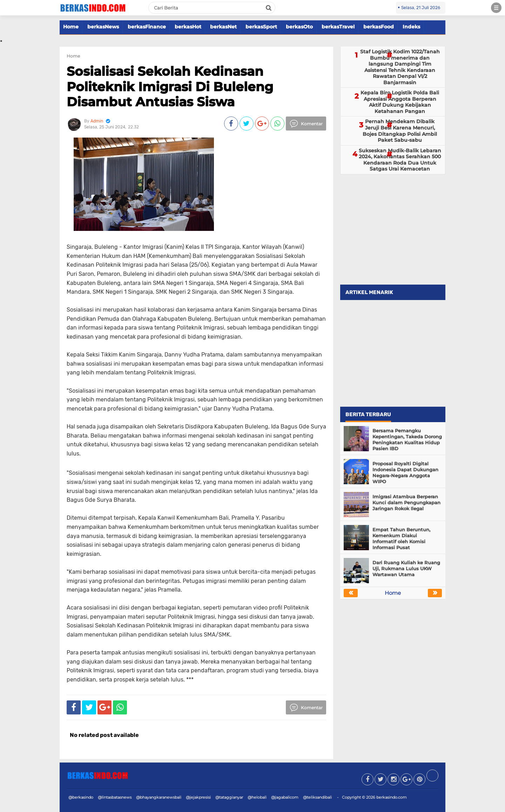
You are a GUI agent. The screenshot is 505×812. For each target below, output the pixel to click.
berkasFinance (147, 27)
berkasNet (223, 27)
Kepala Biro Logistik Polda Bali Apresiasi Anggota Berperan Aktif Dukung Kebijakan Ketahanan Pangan (400, 102)
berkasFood (379, 27)
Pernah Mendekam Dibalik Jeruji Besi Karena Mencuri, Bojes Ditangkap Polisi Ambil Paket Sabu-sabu (400, 131)
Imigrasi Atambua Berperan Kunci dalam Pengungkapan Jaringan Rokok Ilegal (406, 502)
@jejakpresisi (198, 797)
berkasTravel (338, 27)
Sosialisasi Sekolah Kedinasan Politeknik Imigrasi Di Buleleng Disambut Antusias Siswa (170, 86)
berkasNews (103, 27)
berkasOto (299, 27)
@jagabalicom (285, 797)
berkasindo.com (392, 797)
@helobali (257, 797)
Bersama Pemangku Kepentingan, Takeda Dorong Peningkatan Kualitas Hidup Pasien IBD (407, 440)
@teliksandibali (317, 797)
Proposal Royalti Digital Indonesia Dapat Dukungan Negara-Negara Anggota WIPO (405, 472)
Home (71, 27)
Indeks (411, 27)
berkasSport (261, 27)
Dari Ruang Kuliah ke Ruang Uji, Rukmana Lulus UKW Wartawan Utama (406, 568)
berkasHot (188, 27)
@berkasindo (81, 797)
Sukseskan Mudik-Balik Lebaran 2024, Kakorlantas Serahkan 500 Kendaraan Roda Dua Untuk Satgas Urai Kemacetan (400, 160)
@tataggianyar (229, 797)
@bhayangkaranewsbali (159, 797)
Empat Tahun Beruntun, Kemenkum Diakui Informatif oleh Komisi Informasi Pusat (401, 538)
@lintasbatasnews (115, 797)
